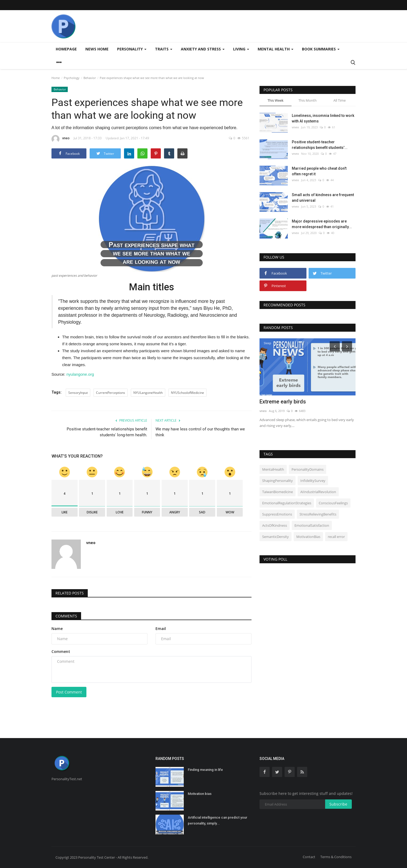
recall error (336, 537)
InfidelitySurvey (313, 481)
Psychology (72, 78)
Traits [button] (164, 49)
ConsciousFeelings (333, 503)
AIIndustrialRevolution (318, 492)
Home (56, 78)
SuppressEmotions (277, 514)
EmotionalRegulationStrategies (287, 503)
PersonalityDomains (308, 469)
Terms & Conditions (336, 857)
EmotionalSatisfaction (312, 525)
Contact (309, 857)
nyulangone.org (80, 374)
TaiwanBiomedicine (278, 492)
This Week (276, 100)
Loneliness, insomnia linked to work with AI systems (323, 118)
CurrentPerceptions (111, 393)
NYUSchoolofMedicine (187, 393)
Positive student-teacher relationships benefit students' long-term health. (107, 432)
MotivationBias (308, 537)
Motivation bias (200, 794)
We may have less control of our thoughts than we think (200, 432)
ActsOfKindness (275, 525)
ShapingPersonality (278, 481)
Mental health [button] (276, 49)
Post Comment (69, 692)
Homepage (66, 49)
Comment (61, 651)
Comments (66, 616)
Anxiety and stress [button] (203, 49)
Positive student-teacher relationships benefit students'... (320, 145)
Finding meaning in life (205, 770)
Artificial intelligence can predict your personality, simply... (218, 820)
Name (57, 629)
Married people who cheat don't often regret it (319, 171)
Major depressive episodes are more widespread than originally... (322, 224)
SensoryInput (78, 393)
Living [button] (241, 49)
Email (161, 629)
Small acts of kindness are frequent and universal (323, 198)
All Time (340, 100)
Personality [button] (132, 49)
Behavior (90, 78)
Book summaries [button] (321, 49)
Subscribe (338, 804)
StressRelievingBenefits (318, 514)
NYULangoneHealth (148, 393)
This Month (308, 100)
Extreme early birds (283, 402)
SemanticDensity (276, 537)
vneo (61, 139)
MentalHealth (273, 469)
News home (97, 49)
